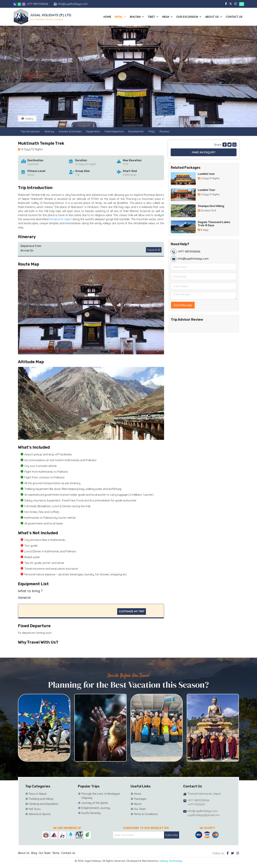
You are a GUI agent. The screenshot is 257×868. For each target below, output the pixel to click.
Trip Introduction (30, 131)
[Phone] (15, 4)
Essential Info (136, 131)
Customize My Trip (132, 611)
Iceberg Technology (171, 861)
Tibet (153, 17)
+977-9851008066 (37, 4)
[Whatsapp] (20, 4)
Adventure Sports (40, 814)
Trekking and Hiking (41, 799)
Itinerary (49, 131)
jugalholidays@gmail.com (204, 815)
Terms (56, 853)
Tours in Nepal (38, 794)
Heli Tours (35, 809)
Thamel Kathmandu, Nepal (204, 794)
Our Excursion (189, 17)
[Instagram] (238, 853)
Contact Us (234, 17)
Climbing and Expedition (44, 804)
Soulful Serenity (91, 813)
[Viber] (24, 4)
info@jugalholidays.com (73, 4)
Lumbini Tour (207, 190)
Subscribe (172, 835)
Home (107, 17)
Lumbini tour (206, 174)
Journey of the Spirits (95, 803)
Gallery (27, 119)
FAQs (152, 131)
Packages (140, 799)
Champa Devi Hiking (211, 206)
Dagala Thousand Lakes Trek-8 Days (214, 224)
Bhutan (137, 17)
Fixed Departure (114, 131)
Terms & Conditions (146, 814)
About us (214, 17)
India (168, 17)
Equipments (93, 131)
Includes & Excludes (70, 131)
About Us (24, 853)
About (138, 804)
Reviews (165, 131)
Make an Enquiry (204, 152)
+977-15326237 (196, 804)
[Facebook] (228, 853)
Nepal (121, 17)
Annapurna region (60, 219)
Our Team (140, 809)
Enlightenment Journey (96, 808)
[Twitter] (232, 853)
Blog (34, 853)
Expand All (154, 250)
